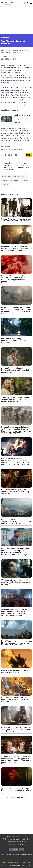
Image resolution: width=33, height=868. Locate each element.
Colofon (23, 842)
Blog (17, 842)
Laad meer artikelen (16, 798)
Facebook (14, 850)
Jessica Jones (15, 181)
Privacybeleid (25, 839)
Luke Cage (5, 181)
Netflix (10, 177)
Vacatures (17, 836)
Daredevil (24, 177)
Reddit (7, 147)
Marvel (4, 177)
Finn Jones (24, 181)
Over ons (10, 842)
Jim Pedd (5, 57)
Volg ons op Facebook (16, 844)
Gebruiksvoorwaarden (11, 839)
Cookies (8, 836)
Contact (25, 836)
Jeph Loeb (5, 185)
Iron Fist (11, 78)
